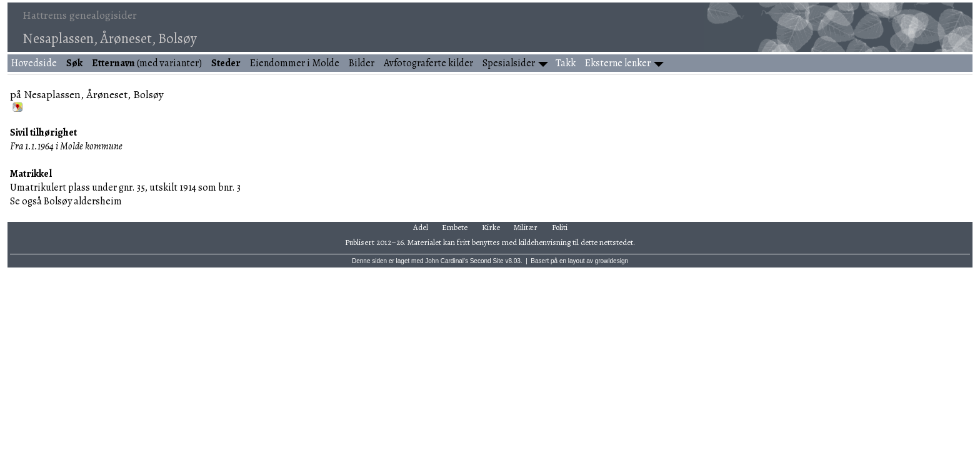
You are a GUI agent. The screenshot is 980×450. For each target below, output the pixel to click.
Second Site (487, 261)
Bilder (362, 63)
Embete (455, 227)
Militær (526, 227)
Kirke (491, 227)
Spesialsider (509, 63)
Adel (421, 227)
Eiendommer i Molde (295, 63)
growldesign (612, 261)
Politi (560, 227)
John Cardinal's (447, 261)
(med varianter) (147, 63)
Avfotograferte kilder (428, 63)
